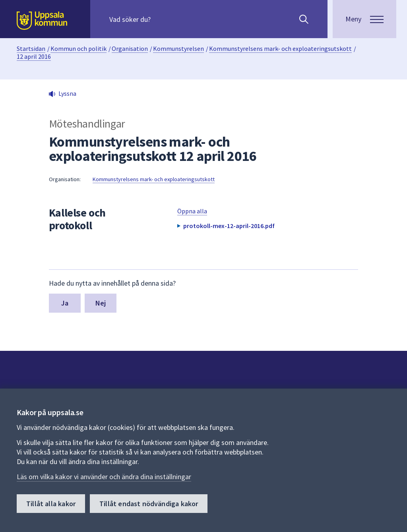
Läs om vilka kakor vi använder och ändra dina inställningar (104, 477)
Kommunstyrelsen (178, 48)
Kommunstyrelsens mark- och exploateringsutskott (280, 48)
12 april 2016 (34, 56)
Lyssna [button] (67, 93)
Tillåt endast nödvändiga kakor (149, 504)
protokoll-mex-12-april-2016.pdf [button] (229, 226)
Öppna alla (192, 211)
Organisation (130, 48)
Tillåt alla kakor (51, 504)
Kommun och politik (78, 48)
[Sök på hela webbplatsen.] (160, 19)
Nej (101, 303)
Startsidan (31, 48)
